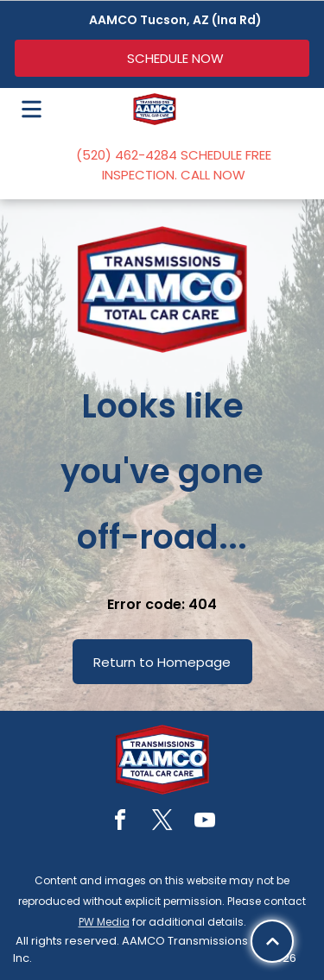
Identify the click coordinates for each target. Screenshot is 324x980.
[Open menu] (32, 109)
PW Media (104, 922)
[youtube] (205, 823)
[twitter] (162, 823)
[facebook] (120, 823)
